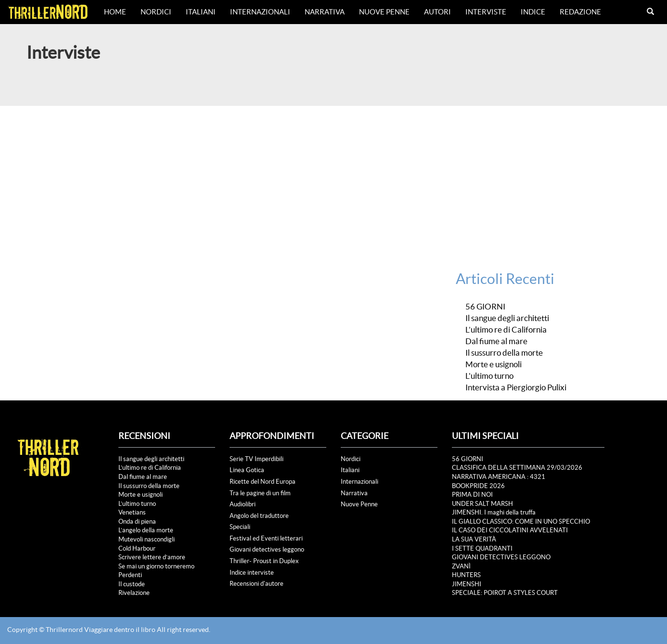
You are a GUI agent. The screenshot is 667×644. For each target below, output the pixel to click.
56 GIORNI (485, 307)
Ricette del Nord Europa (263, 482)
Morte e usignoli (494, 364)
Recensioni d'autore (257, 584)
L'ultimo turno (489, 376)
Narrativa (325, 12)
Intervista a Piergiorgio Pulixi (516, 387)
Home (115, 12)
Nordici (156, 12)
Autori (437, 12)
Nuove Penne (384, 12)
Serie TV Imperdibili (257, 459)
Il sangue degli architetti (507, 318)
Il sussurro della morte (504, 353)
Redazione (580, 12)
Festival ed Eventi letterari (266, 538)
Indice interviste (252, 573)
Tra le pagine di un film (260, 493)
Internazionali (260, 12)
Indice (533, 12)
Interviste (486, 12)
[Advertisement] (333, 178)
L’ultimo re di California (506, 330)
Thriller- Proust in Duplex (264, 561)
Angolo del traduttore (259, 516)
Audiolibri (243, 504)
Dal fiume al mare (496, 341)
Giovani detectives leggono (267, 549)
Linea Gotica (247, 470)
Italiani (201, 12)
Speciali (240, 527)
